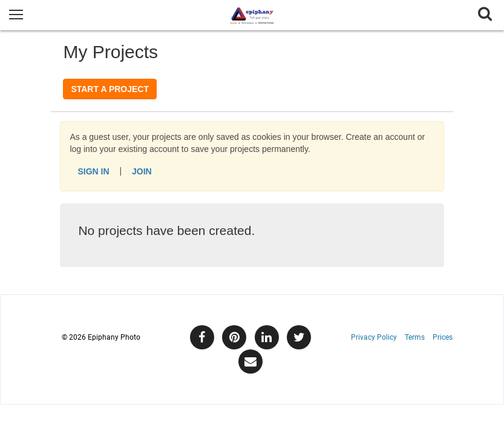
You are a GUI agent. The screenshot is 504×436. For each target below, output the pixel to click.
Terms (415, 337)
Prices (443, 337)
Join (142, 171)
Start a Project (110, 89)
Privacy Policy (374, 337)
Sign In (93, 171)
